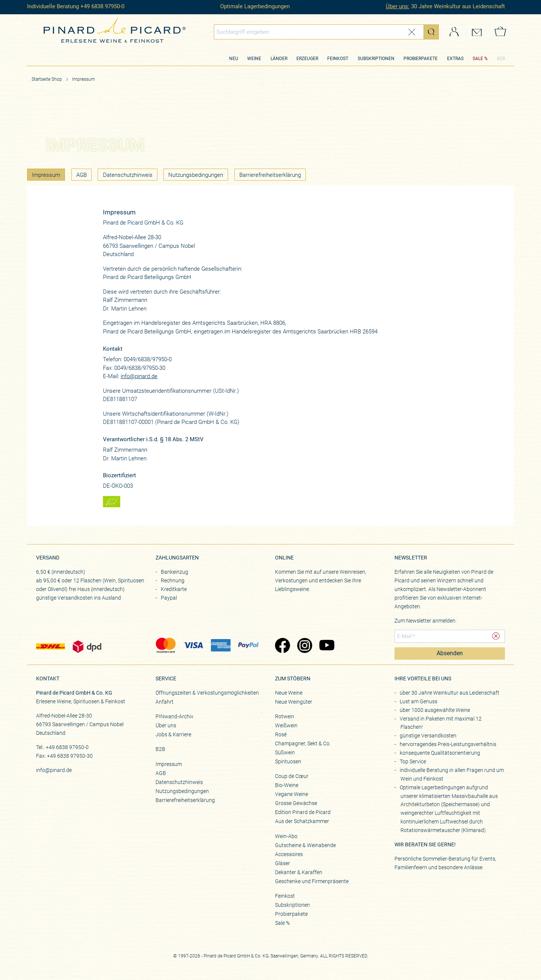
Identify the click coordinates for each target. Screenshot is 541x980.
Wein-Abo (286, 836)
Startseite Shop (47, 79)
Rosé (281, 734)
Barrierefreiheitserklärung (270, 175)
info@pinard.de (139, 376)
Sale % (282, 923)
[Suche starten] (431, 32)
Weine (254, 59)
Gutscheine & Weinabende (305, 845)
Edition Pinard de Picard (303, 812)
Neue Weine (289, 693)
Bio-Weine (287, 785)
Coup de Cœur (292, 776)
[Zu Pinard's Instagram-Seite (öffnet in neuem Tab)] (305, 646)
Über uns (166, 725)
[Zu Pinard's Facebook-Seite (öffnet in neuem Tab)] (282, 646)
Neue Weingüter (294, 702)
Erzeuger (307, 59)
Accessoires (289, 854)
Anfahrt (165, 702)
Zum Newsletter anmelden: (425, 621)
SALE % (480, 59)
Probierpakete (421, 59)
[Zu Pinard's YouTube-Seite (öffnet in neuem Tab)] (327, 646)
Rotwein (285, 716)
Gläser (283, 863)
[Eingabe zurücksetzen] (412, 32)
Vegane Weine (292, 794)
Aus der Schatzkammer (302, 821)
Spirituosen (288, 761)
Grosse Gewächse (296, 803)
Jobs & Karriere (173, 734)
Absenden (450, 653)
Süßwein (285, 752)
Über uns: (398, 6)
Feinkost (338, 59)
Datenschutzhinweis (128, 175)
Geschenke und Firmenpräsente (312, 881)
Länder (279, 59)
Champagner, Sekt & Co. (303, 743)
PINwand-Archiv (175, 716)
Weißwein (286, 725)
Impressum (84, 79)
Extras (455, 59)
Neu (234, 59)
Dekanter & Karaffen (299, 872)
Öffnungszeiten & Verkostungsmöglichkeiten (207, 693)
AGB (82, 175)
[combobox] (326, 32)
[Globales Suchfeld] (319, 32)
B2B (501, 59)
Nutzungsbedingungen (196, 175)
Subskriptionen (376, 59)
